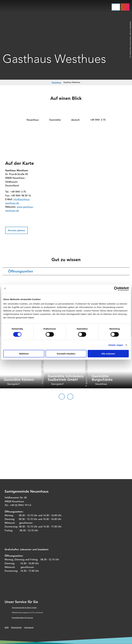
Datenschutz (16, 627)
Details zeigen (116, 345)
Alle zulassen (108, 354)
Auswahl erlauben (66, 354)
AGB (7, 627)
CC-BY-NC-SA (42, 376)
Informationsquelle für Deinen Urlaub (24, 608)
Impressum (29, 627)
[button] (16, 230)
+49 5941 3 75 (98, 120)
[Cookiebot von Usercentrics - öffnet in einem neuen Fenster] (116, 289)
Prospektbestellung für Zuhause (22, 618)
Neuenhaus (56, 82)
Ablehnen (24, 354)
